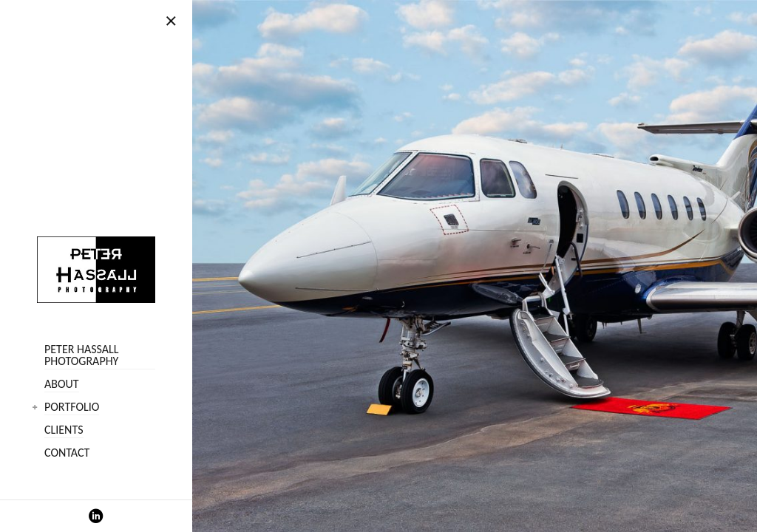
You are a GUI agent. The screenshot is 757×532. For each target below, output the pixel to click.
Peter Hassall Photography (82, 356)
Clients (64, 430)
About (62, 385)
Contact (67, 453)
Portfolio (72, 407)
